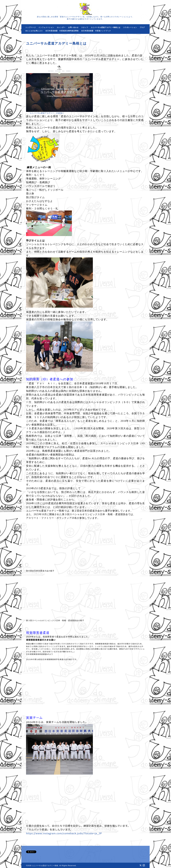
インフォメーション (46, 27)
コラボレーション (130, 27)
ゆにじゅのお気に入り (34, 31)
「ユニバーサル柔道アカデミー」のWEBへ (46, 113)
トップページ (31, 27)
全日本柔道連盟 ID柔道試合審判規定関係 (62, 31)
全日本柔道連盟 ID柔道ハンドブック (96, 31)
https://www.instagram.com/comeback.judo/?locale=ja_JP (64, 833)
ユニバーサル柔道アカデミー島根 (45, 866)
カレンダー (61, 27)
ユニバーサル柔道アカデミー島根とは (106, 27)
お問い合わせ (73, 27)
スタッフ (85, 27)
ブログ (142, 27)
